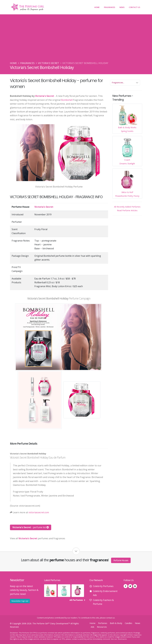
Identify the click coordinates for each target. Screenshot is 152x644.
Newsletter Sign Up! (20, 601)
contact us (110, 618)
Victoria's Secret (48, 63)
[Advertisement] (76, 40)
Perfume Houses (121, 560)
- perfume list (31, 527)
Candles (129, 623)
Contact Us (134, 7)
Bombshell (67, 100)
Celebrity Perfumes (103, 586)
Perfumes (103, 623)
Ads (92, 627)
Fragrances (110, 7)
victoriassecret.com (39, 512)
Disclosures (122, 639)
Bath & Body (116, 623)
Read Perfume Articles (127, 210)
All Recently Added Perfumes (127, 207)
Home (97, 7)
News (122, 7)
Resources (102, 627)
